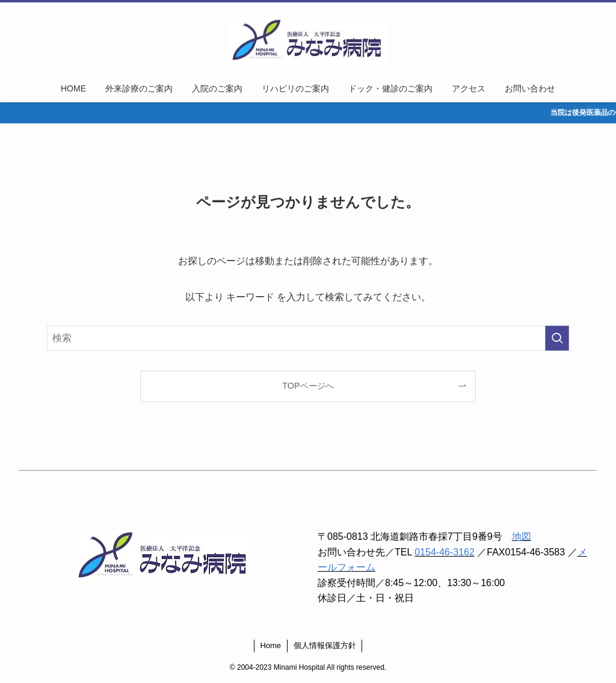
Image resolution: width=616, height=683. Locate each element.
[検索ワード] (308, 338)
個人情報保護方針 (325, 645)
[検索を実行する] (557, 338)
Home (270, 645)
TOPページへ (308, 386)
